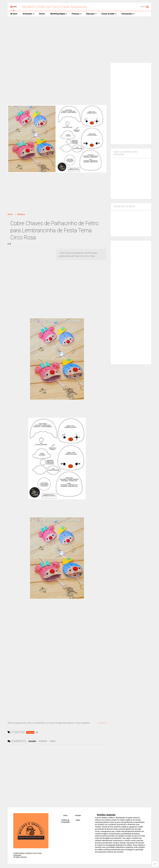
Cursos (42, 14)
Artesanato (28, 14)
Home (10, 214)
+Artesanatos (128, 14)
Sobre (78, 820)
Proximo (102, 723)
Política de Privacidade (65, 821)
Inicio (14, 14)
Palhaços (21, 214)
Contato (78, 815)
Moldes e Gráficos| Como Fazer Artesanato (55, 7)
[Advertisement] (79, 40)
